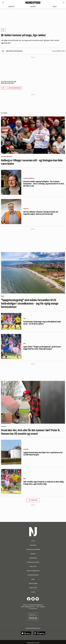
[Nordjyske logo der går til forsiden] (33, 3)
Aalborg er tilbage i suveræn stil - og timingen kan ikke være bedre (32, 162)
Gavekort (33, 554)
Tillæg (33, 592)
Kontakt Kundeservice (33, 571)
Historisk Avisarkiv (33, 575)
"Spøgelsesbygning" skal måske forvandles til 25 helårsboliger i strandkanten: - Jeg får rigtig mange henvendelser (30, 304)
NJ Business (33, 545)
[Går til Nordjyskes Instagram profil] (33, 599)
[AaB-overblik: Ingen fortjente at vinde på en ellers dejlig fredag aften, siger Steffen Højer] (11, 481)
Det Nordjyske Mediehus (36, 605)
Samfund (11, 7)
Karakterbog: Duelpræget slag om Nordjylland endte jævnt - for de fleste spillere (42, 323)
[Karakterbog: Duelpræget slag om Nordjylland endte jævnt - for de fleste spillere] (11, 321)
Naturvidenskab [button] (15, 88)
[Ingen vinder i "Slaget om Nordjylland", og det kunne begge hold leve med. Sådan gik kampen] (11, 346)
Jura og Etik (33, 567)
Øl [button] (3, 30)
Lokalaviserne (33, 584)
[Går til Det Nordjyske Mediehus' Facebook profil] (29, 599)
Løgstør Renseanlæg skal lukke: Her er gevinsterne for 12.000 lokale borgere (43, 454)
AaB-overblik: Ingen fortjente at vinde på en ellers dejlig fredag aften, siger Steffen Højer (44, 483)
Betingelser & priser (33, 562)
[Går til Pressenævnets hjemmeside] (33, 617)
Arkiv (33, 579)
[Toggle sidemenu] (64, 3)
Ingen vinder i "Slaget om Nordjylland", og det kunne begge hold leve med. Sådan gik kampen (42, 348)
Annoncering (33, 558)
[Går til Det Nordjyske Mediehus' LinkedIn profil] (37, 599)
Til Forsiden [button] (33, 500)
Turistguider (33, 588)
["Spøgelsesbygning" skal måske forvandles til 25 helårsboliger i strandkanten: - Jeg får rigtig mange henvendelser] (33, 273)
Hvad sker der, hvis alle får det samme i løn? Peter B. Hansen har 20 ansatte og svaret (31, 432)
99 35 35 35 (34, 609)
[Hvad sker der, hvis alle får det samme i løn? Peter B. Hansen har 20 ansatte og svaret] (33, 402)
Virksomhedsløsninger (33, 550)
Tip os (33, 541)
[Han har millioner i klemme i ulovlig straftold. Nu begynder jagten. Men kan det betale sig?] (11, 212)
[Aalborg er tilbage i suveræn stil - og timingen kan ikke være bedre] (33, 135)
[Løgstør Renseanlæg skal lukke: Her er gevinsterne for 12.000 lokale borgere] (11, 452)
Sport (55, 7)
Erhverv (33, 7)
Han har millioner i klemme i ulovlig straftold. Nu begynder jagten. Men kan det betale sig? (41, 213)
